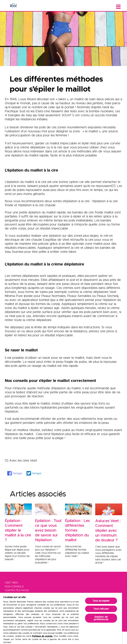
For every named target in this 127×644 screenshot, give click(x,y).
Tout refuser (101, 609)
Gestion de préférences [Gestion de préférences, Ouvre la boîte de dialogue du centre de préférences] (101, 618)
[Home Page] (13, 5)
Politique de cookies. (42, 636)
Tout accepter (101, 601)
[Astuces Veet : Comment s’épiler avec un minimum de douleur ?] (109, 529)
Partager (18, 473)
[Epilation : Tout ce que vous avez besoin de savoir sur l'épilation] (48, 529)
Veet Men (11, 583)
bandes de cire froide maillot (93, 212)
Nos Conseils (14, 587)
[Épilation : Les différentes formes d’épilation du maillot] (79, 529)
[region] (61, 618)
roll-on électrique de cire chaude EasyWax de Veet (59, 238)
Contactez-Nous (17, 590)
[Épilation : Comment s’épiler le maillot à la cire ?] (18, 529)
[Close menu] (118, 7)
